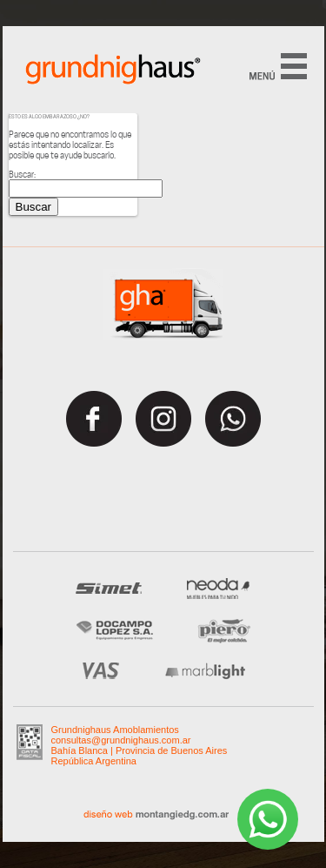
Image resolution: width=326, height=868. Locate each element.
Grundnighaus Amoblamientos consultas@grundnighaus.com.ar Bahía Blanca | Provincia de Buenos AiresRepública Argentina (140, 745)
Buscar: (22, 174)
